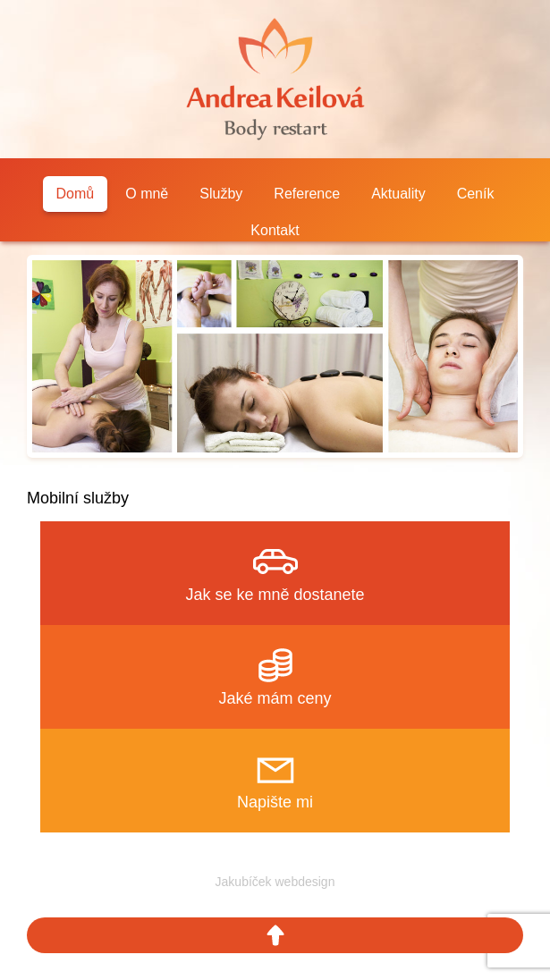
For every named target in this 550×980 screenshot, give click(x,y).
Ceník (476, 194)
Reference (307, 194)
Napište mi (275, 802)
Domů (76, 194)
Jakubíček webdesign (275, 882)
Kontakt (275, 230)
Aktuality (398, 194)
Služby (221, 194)
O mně (147, 194)
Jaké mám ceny (275, 698)
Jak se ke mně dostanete (275, 595)
